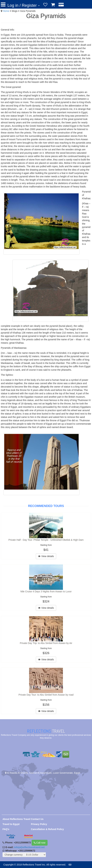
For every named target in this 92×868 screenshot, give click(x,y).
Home (6, 11)
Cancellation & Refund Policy (47, 829)
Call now (40, 843)
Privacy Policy (39, 824)
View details (46, 556)
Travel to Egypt (11, 824)
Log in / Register (24, 5)
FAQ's (6, 829)
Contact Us (37, 819)
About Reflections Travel (16, 819)
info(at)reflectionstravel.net (29, 847)
